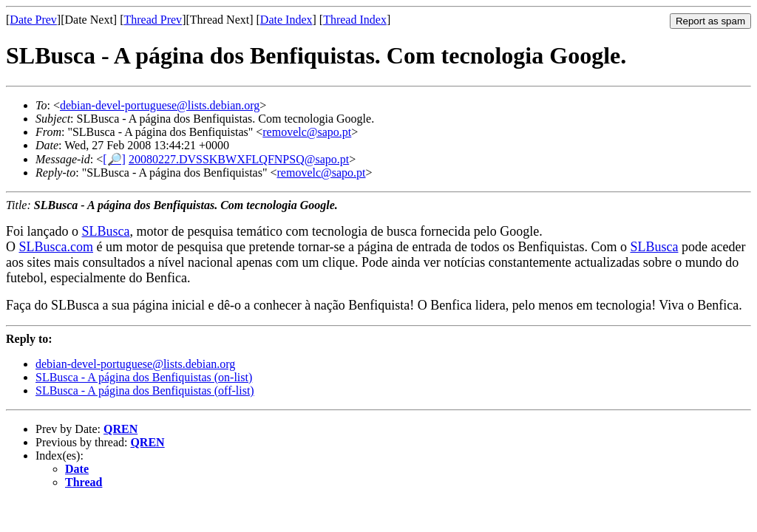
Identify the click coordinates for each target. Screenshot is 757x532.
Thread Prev (153, 20)
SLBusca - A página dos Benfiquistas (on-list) (144, 377)
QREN (120, 429)
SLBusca (105, 231)
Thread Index (355, 20)
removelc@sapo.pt (307, 132)
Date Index (286, 20)
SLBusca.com (57, 247)
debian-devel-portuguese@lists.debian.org (160, 105)
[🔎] (114, 159)
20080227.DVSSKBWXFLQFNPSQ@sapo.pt (239, 159)
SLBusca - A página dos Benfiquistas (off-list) (145, 391)
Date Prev (33, 20)
